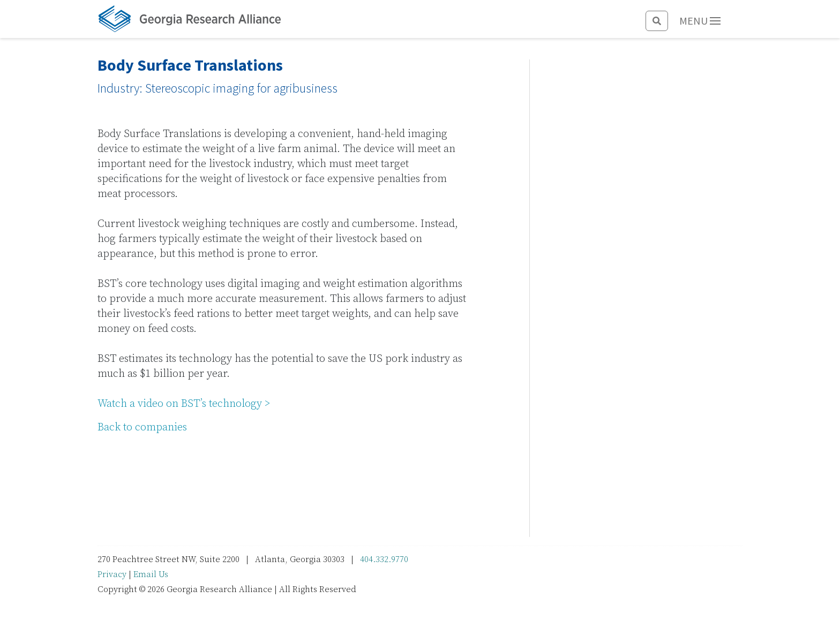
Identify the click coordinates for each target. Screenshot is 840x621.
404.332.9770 (384, 559)
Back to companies (142, 427)
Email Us (151, 574)
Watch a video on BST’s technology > (184, 404)
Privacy (112, 574)
